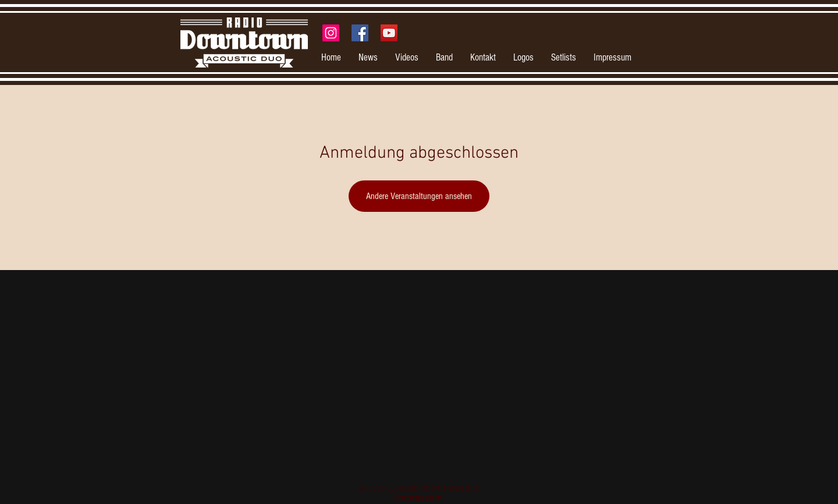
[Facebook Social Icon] (360, 33)
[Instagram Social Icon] (331, 33)
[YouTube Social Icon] (389, 33)
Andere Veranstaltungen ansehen (419, 196)
